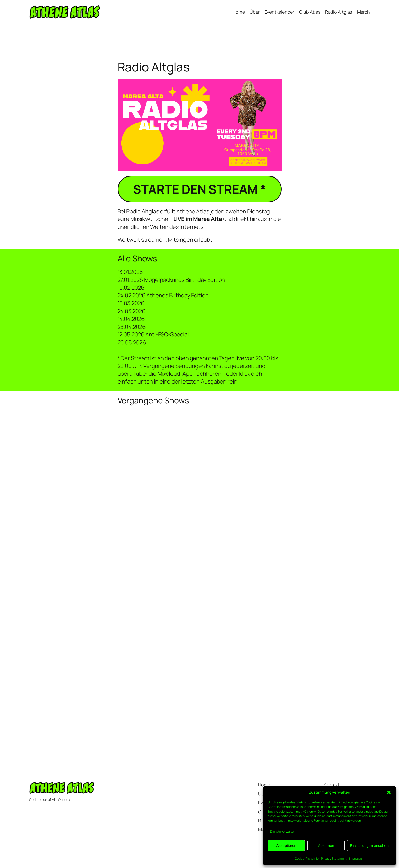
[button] (389, 792)
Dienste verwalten (283, 832)
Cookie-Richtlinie (307, 858)
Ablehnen (326, 845)
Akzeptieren (286, 845)
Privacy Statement (334, 858)
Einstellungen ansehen (369, 845)
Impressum (357, 858)
